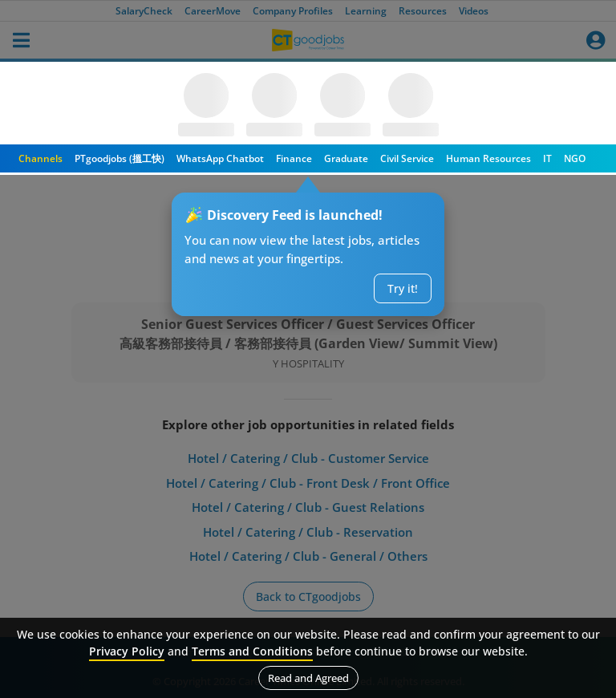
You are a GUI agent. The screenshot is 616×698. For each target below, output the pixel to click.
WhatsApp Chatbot (220, 158)
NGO (575, 158)
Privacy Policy (127, 651)
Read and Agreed (308, 678)
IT (547, 158)
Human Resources (488, 158)
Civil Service (407, 158)
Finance (294, 158)
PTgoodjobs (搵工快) (120, 158)
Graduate (346, 158)
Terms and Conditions (252, 651)
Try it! (403, 288)
